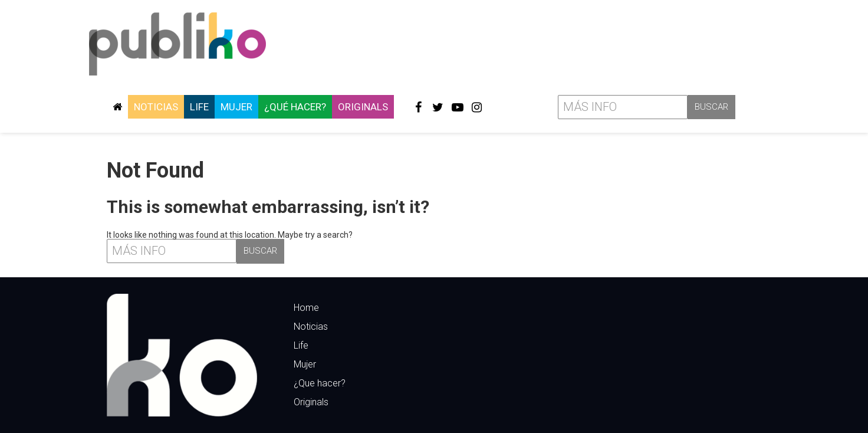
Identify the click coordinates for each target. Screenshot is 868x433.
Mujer (236, 107)
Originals (363, 107)
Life (199, 107)
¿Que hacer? (320, 383)
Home (306, 308)
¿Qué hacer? (295, 107)
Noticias (156, 107)
